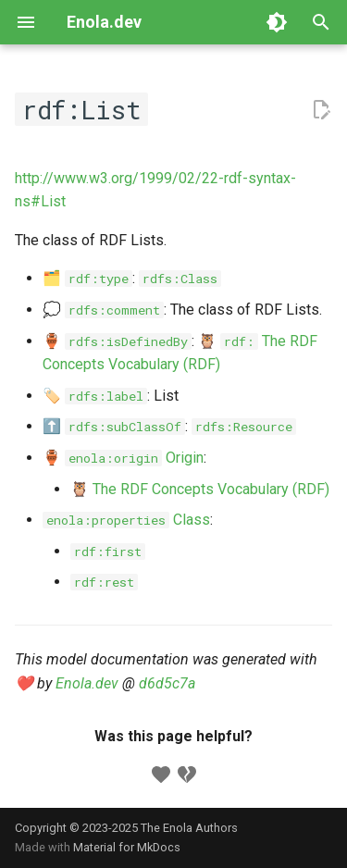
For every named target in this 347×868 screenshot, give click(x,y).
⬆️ (114, 426)
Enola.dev (87, 683)
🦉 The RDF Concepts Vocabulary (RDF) (200, 489)
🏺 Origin (123, 458)
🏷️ (95, 396)
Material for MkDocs (127, 847)
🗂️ (87, 278)
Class (126, 520)
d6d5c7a (167, 683)
